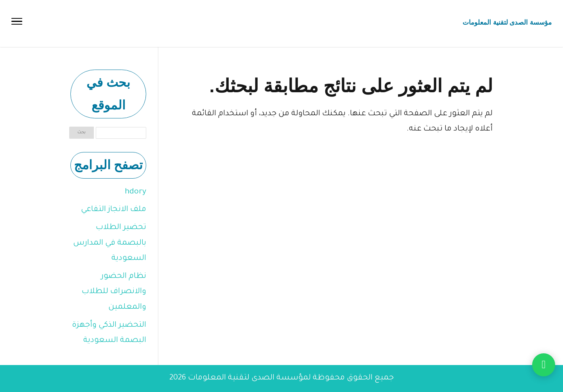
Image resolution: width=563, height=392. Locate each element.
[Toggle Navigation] (17, 23)
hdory (135, 192)
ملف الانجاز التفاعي (114, 210)
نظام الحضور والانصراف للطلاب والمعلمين (114, 292)
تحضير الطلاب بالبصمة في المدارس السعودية (110, 243)
